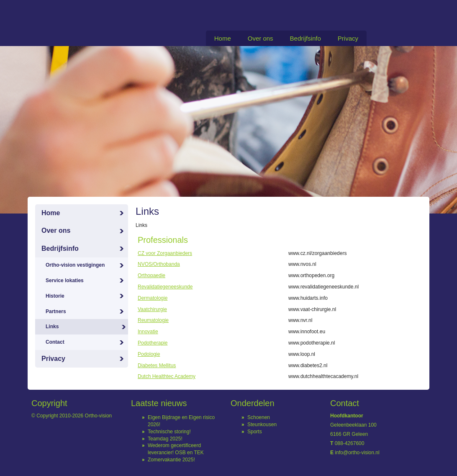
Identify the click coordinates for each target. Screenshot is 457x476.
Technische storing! (169, 432)
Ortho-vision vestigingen (75, 265)
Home (223, 38)
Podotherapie (153, 343)
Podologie (149, 354)
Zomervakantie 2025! (171, 460)
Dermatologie (153, 298)
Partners (56, 311)
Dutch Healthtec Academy (167, 376)
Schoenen (259, 417)
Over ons (261, 38)
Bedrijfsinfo (306, 38)
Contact (55, 342)
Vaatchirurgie (152, 309)
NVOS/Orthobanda (159, 264)
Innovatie (148, 332)
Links (52, 327)
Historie (55, 296)
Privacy (348, 38)
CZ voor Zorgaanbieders (165, 253)
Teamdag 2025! (165, 439)
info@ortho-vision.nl (357, 453)
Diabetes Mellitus (157, 365)
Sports (255, 432)
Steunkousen (262, 425)
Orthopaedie (151, 275)
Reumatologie (153, 320)
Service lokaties (65, 280)
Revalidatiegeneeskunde (165, 287)
